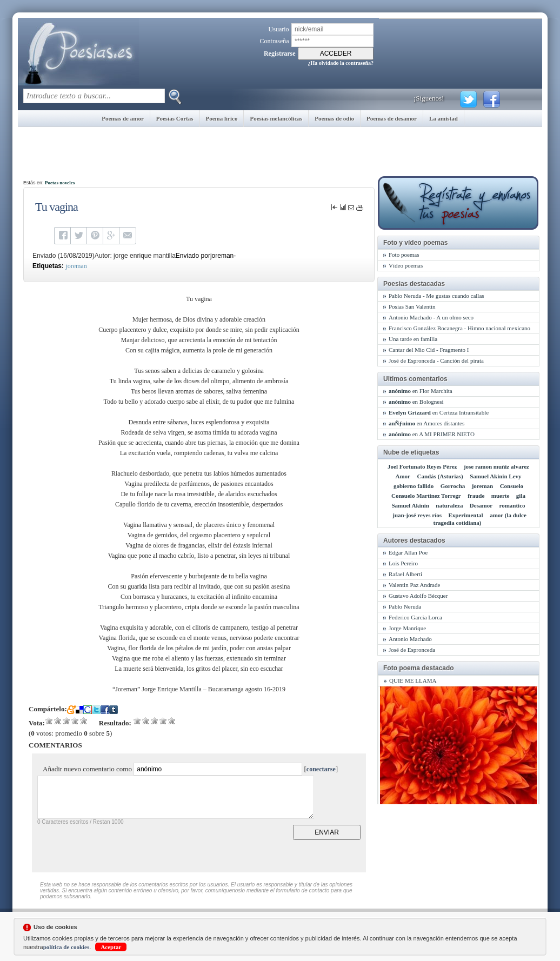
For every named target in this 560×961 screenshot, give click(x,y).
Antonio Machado (410, 639)
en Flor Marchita (421, 391)
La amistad (444, 118)
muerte (501, 496)
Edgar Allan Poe (408, 552)
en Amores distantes (426, 423)
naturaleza (449, 505)
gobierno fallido (414, 486)
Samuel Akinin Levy (495, 476)
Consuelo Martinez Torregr (426, 496)
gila (521, 496)
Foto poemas (404, 255)
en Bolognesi (416, 402)
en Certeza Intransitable (439, 412)
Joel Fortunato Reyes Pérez (422, 466)
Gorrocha (453, 486)
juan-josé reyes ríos (417, 515)
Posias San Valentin (412, 306)
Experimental (466, 515)
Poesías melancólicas (276, 118)
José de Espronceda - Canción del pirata (436, 361)
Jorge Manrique (407, 628)
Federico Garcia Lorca (415, 617)
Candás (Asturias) (440, 476)
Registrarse (280, 54)
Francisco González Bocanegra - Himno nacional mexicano (459, 328)
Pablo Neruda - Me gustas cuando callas (436, 296)
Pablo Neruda (405, 606)
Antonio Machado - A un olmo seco (431, 317)
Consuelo (512, 486)
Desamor (481, 505)
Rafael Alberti (405, 574)
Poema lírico (222, 118)
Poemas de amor (123, 118)
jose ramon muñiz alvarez (496, 466)
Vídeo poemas (406, 265)
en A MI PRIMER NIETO (432, 434)
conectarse (321, 769)
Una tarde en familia (413, 339)
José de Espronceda (412, 650)
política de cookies (66, 947)
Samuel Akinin (410, 505)
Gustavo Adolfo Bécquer (418, 596)
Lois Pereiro (403, 563)
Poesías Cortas (175, 118)
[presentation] (119, 846)
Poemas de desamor (392, 118)
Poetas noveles (60, 183)
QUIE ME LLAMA (413, 680)
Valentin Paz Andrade (414, 585)
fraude (476, 496)
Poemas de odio (334, 118)
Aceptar (111, 947)
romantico (512, 505)
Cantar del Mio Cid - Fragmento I (429, 350)
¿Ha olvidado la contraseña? (341, 63)
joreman (76, 266)
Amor (403, 476)
